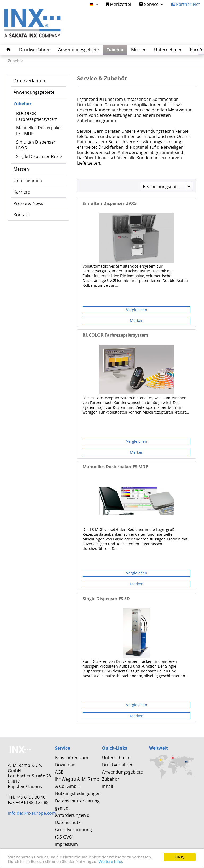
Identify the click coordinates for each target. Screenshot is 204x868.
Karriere (22, 192)
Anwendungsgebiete (34, 92)
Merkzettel (118, 4)
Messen (21, 169)
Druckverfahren (29, 81)
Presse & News (28, 203)
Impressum (66, 844)
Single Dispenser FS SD (39, 156)
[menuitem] (118, 4)
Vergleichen (137, 310)
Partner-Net (186, 4)
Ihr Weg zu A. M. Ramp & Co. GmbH (77, 783)
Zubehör (22, 104)
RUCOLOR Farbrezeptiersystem (37, 116)
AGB (59, 772)
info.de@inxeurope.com (32, 813)
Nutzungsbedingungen (77, 793)
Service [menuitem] (149, 4)
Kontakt (21, 215)
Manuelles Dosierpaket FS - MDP (39, 131)
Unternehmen (28, 181)
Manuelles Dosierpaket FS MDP (115, 467)
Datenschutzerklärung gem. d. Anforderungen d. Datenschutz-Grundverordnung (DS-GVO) (77, 819)
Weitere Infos (111, 862)
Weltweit (158, 748)
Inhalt (108, 786)
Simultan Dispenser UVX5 (36, 145)
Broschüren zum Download (72, 761)
